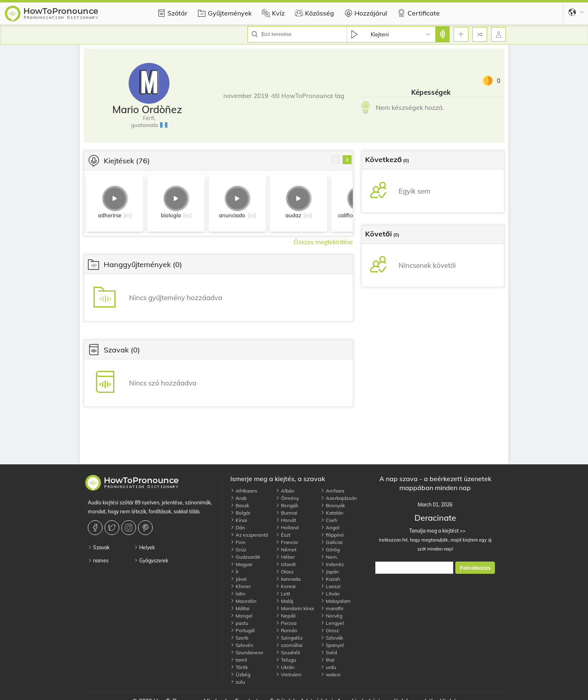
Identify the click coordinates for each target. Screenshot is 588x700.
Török (239, 667)
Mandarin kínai (295, 608)
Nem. (329, 557)
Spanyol (332, 645)
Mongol (241, 616)
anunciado (232, 215)
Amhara (332, 491)
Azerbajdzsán (339, 498)
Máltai (240, 608)
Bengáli (287, 505)
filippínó (332, 535)
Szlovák (332, 638)
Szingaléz (289, 638)
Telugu (286, 660)
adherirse (110, 215)
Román (286, 630)
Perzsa (286, 623)
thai (327, 660)
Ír (234, 572)
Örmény (287, 498)
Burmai (286, 513)
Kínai (239, 520)
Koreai (286, 586)
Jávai (238, 579)
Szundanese (247, 652)
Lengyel (332, 623)
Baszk (240, 505)
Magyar (241, 564)
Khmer (241, 586)
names (98, 561)
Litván (330, 594)
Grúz (238, 550)
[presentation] (336, 160)
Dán (238, 527)
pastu (239, 623)
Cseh (329, 520)
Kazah (330, 579)
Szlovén (242, 645)
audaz (293, 215)
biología (171, 215)
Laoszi (331, 586)
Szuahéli (288, 652)
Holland (287, 527)
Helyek (144, 547)
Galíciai (332, 542)
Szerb (239, 638)
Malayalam (336, 601)
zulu (238, 682)
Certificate (418, 13)
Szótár (171, 13)
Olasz (285, 572)
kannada (288, 579)
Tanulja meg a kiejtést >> (435, 531)
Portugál (243, 630)
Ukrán (285, 667)
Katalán (332, 513)
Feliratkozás (475, 568)
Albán (285, 491)
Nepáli (286, 616)
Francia (287, 542)
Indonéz (332, 564)
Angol (330, 527)
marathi (332, 608)
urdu (328, 667)
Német (286, 550)
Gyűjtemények (224, 13)
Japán (330, 572)
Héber (285, 557)
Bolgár (240, 513)
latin (238, 594)
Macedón (243, 601)
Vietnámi (288, 674)
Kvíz (272, 13)
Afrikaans (244, 491)
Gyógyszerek (151, 561)
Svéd (329, 652)
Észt (283, 535)
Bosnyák (333, 505)
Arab (238, 498)
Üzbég (240, 674)
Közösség (313, 13)
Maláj (284, 601)
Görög (330, 550)
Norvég (331, 616)
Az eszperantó (249, 535)
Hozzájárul (365, 13)
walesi (331, 674)
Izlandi (286, 564)
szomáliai (289, 645)
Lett (283, 594)
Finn (238, 542)
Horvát (286, 520)
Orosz (330, 630)
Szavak (99, 547)
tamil (239, 660)
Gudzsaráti (245, 557)
